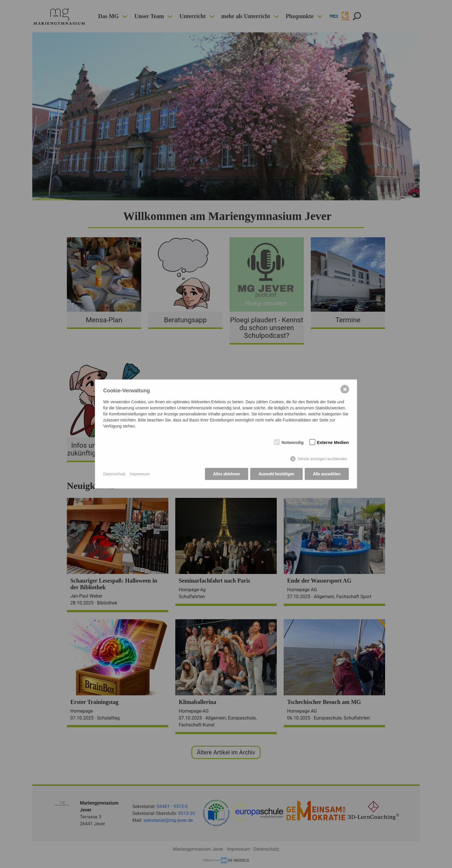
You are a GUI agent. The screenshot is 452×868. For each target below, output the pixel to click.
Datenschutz (114, 474)
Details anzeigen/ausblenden (322, 459)
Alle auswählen (327, 474)
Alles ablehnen (226, 474)
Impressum (140, 474)
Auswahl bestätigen (276, 474)
